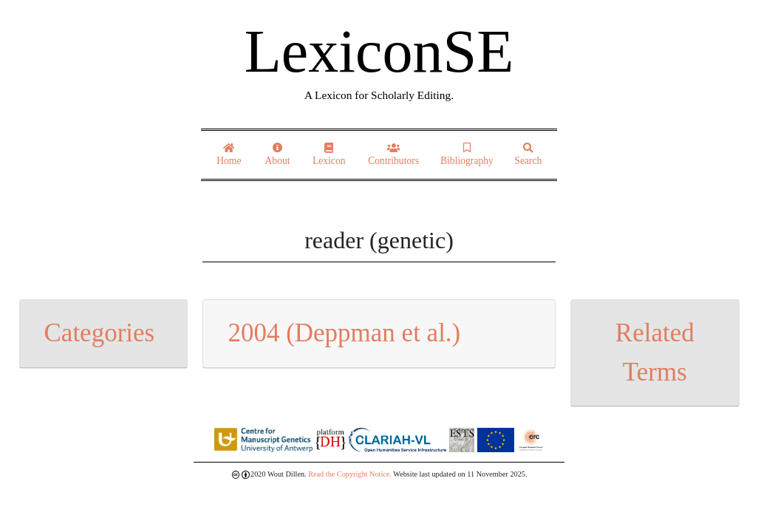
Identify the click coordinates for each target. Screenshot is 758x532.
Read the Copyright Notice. (350, 474)
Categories (100, 333)
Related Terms (655, 352)
